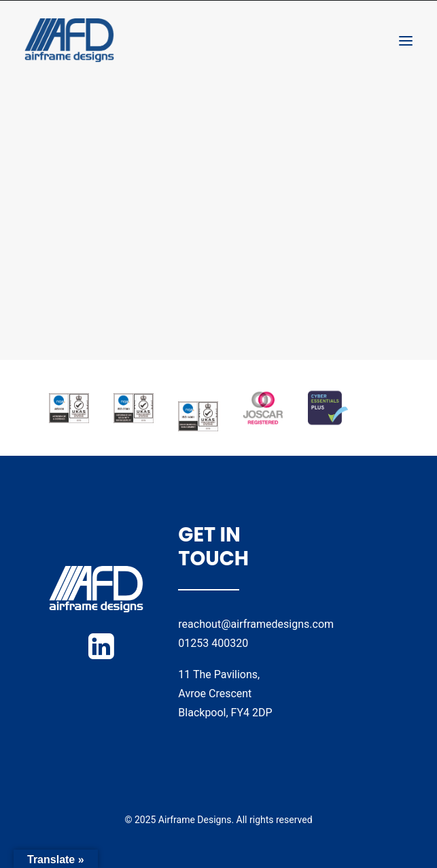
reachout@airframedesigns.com (256, 624)
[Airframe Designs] (69, 40)
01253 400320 (213, 643)
